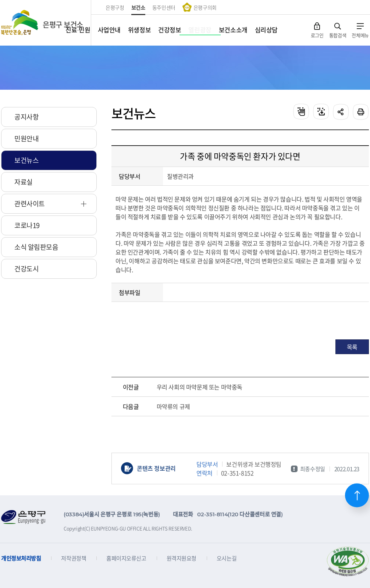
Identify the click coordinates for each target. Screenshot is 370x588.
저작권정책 (74, 558)
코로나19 (27, 225)
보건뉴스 (26, 160)
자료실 (24, 182)
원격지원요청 (182, 558)
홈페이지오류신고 (126, 558)
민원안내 (26, 138)
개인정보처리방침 (21, 558)
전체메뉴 (360, 35)
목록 (352, 347)
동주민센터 (164, 7)
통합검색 (338, 35)
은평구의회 (205, 7)
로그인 (317, 35)
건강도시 (26, 269)
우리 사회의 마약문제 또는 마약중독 (200, 387)
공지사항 (26, 117)
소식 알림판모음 (36, 247)
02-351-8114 (212, 514)
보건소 (138, 7)
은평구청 (115, 7)
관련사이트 (30, 204)
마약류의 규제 (173, 406)
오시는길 (227, 558)
